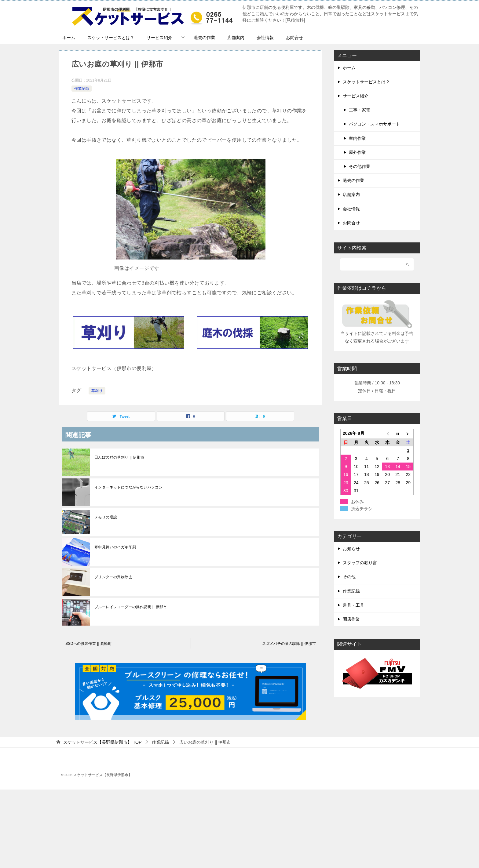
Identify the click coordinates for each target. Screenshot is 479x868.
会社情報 (265, 38)
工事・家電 (360, 110)
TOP (102, 742)
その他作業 (360, 166)
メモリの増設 (106, 517)
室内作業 (357, 138)
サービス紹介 (159, 38)
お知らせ (351, 549)
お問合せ (294, 38)
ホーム (69, 38)
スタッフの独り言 (360, 563)
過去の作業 (204, 38)
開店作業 (351, 619)
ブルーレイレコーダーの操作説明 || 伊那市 (131, 607)
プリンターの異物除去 (113, 577)
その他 (349, 577)
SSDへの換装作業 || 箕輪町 (89, 644)
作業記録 (82, 89)
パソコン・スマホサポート (375, 124)
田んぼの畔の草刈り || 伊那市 (119, 457)
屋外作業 (357, 152)
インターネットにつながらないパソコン (128, 487)
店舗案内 (236, 38)
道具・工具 (353, 605)
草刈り (97, 391)
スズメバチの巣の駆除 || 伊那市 (289, 644)
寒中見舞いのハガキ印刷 (115, 547)
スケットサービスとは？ (111, 38)
